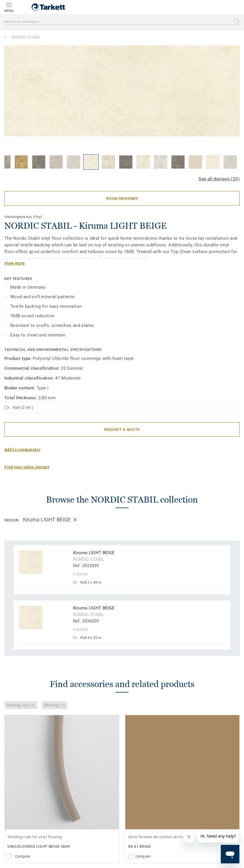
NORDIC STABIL (26, 37)
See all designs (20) (219, 179)
